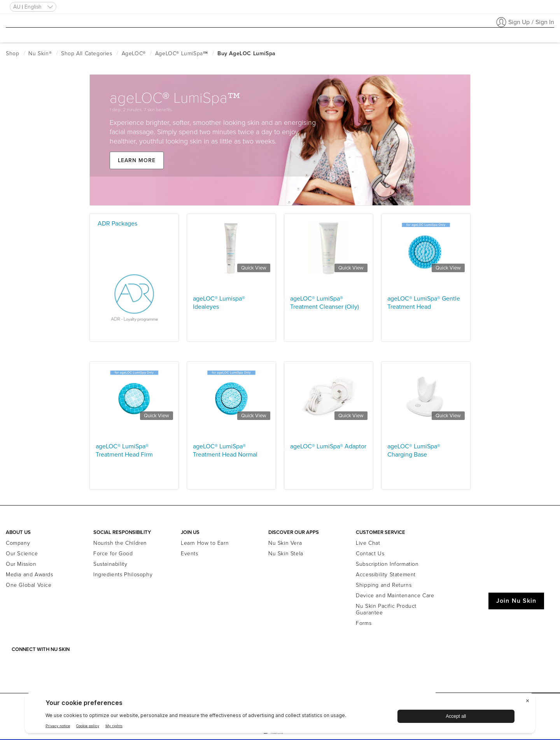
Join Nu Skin (516, 601)
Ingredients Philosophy (123, 575)
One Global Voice (29, 585)
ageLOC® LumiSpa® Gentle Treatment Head (424, 303)
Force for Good (113, 554)
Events (190, 554)
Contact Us (370, 554)
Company (18, 543)
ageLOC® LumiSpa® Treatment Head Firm (124, 450)
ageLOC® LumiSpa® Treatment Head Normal (225, 450)
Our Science (22, 554)
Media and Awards (30, 575)
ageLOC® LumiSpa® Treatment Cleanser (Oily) (325, 303)
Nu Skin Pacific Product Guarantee (386, 609)
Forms (364, 623)
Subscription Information (387, 564)
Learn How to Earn (205, 543)
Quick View (254, 268)
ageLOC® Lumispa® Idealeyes (219, 303)
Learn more (142, 173)
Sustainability (110, 564)
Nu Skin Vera (285, 543)
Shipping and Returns (384, 585)
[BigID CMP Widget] (280, 715)
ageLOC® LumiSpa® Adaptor (328, 446)
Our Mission (21, 564)
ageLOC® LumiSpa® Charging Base (414, 450)
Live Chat (368, 543)
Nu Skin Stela (286, 554)
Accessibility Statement (386, 575)
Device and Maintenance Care (395, 596)
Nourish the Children (120, 543)
